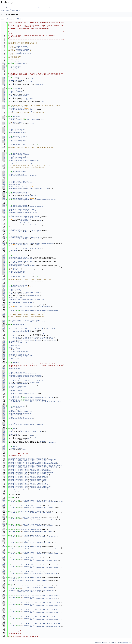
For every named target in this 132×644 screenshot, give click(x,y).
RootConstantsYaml (19, 128)
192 (4, 291)
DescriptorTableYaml (19, 171)
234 (4, 350)
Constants (34, 209)
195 (4, 295)
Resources (33, 374)
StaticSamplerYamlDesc (20, 256)
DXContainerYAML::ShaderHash (45, 526)
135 (4, 211)
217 (4, 326)
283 (4, 419)
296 (4, 437)
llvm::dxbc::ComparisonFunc (38, 489)
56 (4, 100)
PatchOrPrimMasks (22, 384)
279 (4, 413)
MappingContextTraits (20, 586)
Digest (32, 124)
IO (30, 502)
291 (4, 430)
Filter (25, 257)
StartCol (43, 337)
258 (4, 384)
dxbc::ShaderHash (33, 120)
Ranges (34, 176)
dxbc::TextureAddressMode (18, 259)
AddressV (30, 260)
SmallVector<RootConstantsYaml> (20, 209)
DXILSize (29, 100)
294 (4, 434)
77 (4, 129)
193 (4, 292)
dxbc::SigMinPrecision (17, 419)
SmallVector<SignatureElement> (19, 375)
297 (4, 438)
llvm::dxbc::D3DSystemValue (38, 476)
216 (4, 325)
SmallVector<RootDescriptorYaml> (20, 211)
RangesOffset (20, 174)
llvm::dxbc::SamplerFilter (38, 483)
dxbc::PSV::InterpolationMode (19, 356)
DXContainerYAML (20, 63)
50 (4, 91)
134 (4, 209)
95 (4, 155)
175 (4, 267)
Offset (18, 184)
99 (4, 160)
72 (4, 122)
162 (4, 249)
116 (4, 184)
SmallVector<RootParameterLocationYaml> (22, 207)
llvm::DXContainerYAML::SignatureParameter (43, 464)
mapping (26, 502)
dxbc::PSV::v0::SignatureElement (32, 329)
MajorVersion (19, 90)
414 (4, 603)
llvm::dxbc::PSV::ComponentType (39, 471)
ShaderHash (16, 117)
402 (4, 586)
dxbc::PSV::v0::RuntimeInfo (34, 398)
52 (4, 94)
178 (4, 271)
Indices (16, 336)
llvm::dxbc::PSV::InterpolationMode (41, 472)
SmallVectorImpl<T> (29, 218)
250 (4, 372)
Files (43, 7)
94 (4, 153)
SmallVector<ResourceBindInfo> (19, 374)
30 (4, 63)
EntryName (19, 391)
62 (4, 108)
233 (4, 349)
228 (4, 342)
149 (4, 231)
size (41, 221)
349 (4, 512)
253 (4, 377)
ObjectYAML (15, 10)
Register (18, 415)
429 (4, 624)
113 (4, 180)
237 (4, 354)
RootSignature (52, 443)
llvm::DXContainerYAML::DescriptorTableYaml (44, 613)
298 (4, 440)
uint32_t (12, 83)
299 (4, 441)
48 (4, 89)
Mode (15, 340)
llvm (8, 10)
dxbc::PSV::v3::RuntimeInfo (18, 371)
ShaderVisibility (31, 274)
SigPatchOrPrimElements (38, 378)
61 (4, 107)
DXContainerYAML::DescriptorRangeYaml (48, 617)
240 (4, 358)
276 (4, 409)
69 (4, 118)
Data (42, 120)
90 (4, 148)
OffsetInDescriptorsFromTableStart (27, 160)
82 (4, 136)
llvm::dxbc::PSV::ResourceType (39, 474)
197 (4, 298)
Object (15, 447)
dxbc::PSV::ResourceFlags (32, 320)
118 (4, 187)
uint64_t (32, 110)
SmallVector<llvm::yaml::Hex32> (33, 381)
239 (4, 357)
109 (4, 174)
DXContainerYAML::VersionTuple (45, 502)
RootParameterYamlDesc (20, 205)
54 (4, 97)
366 (4, 535)
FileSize (29, 82)
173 (4, 264)
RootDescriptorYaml (19, 136)
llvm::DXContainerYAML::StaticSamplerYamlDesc (44, 468)
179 (4, 273)
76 (4, 128)
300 (4, 443)
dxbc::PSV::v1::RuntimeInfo (34, 399)
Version (21, 80)
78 (4, 131)
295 (4, 436)
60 (4, 105)
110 (4, 176)
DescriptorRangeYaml (19, 153)
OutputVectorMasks (33, 382)
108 (4, 173)
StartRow (16, 337)
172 (4, 263)
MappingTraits (26, 500)
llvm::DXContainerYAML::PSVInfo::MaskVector (43, 462)
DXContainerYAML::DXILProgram (45, 513)
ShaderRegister (20, 129)
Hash (32, 79)
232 (4, 347)
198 (4, 299)
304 (4, 448)
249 (4, 371)
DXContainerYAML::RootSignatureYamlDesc (34, 580)
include (3, 10)
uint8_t (12, 90)
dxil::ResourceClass (16, 155)
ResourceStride (20, 372)
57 (4, 101)
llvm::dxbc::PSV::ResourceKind (39, 475)
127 (4, 200)
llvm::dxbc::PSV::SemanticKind (39, 469)
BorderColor (30, 267)
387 (4, 565)
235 (4, 351)
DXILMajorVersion (21, 96)
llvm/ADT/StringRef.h (22, 46)
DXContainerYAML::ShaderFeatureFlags (42, 520)
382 (4, 558)
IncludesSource (18, 122)
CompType (28, 413)
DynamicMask (28, 340)
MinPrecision (29, 419)
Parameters (28, 298)
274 (4, 406)
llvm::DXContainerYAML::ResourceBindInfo (42, 460)
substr (27, 332)
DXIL (42, 101)
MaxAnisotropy (20, 264)
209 (4, 315)
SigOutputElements (36, 377)
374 (4, 547)
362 (4, 530)
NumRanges (19, 173)
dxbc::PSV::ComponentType (18, 354)
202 (4, 305)
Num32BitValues (20, 132)
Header (28, 194)
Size (27, 94)
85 (4, 141)
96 (4, 156)
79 (4, 132)
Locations (40, 207)
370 (4, 541)
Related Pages (13, 7)
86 (4, 142)
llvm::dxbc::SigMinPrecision (38, 479)
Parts (24, 450)
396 (4, 578)
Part (14, 429)
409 (4, 596)
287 (4, 424)
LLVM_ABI (12, 110)
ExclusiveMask (19, 417)
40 (4, 77)
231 (4, 346)
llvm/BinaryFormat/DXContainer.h (26, 48)
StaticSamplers (39, 299)
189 (4, 287)
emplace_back (23, 222)
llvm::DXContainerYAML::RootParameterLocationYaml (45, 465)
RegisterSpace (20, 131)
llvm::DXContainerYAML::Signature (46, 573)
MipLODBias (17, 263)
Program (31, 436)
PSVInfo (15, 363)
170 (4, 260)
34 (4, 69)
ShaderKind (19, 93)
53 (4, 96)
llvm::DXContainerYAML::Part (38, 458)
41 (4, 79)
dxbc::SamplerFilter (16, 257)
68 (4, 117)
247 (4, 368)
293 (4, 433)
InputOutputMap (32, 385)
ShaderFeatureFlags (19, 107)
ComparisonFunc (29, 266)
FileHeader (16, 77)
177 (4, 270)
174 (4, 266)
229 (4, 343)
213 (4, 320)
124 (4, 195)
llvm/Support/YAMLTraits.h (24, 53)
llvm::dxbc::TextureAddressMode (39, 486)
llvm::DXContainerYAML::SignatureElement (42, 461)
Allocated (16, 339)
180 (4, 274)
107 (4, 171)
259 (4, 385)
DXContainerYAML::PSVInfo (44, 531)
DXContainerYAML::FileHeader (45, 507)
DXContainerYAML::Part (43, 537)
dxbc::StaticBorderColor (17, 267)
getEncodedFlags (27, 111)
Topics (20, 7)
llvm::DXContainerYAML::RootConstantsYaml (44, 599)
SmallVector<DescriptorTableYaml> (20, 212)
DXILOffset (30, 98)
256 (4, 381)
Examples (49, 7)
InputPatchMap (21, 386)
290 (4, 429)
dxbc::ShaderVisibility (17, 183)
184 (4, 280)
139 (4, 216)
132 (4, 207)
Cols (31, 337)
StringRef (50, 329)
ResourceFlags (16, 320)
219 (4, 329)
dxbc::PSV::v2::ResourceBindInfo (36, 322)
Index (17, 410)
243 (4, 363)
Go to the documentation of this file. (12, 19)
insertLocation (18, 249)
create (11, 312)
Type (27, 181)
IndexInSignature (30, 195)
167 (4, 256)
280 (4, 415)
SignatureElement (18, 325)
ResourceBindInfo (18, 322)
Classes (36, 7)
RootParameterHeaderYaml (21, 180)
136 (4, 212)
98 (4, 159)
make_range (19, 306)
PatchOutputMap (22, 388)
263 (4, 391)
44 (4, 83)
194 (4, 294)
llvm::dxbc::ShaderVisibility (39, 488)
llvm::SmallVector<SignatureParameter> (22, 424)
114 (4, 181)
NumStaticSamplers (21, 294)
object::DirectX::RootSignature (29, 312)
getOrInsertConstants (16, 231)
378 (4, 552)
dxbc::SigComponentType (17, 413)
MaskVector (17, 381)
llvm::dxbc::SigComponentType (39, 478)
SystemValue (28, 412)
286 (4, 423)
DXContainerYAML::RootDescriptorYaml (47, 603)
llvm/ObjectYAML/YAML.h (22, 51)
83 (4, 138)
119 (4, 188)
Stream (46, 340)
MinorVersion (19, 91)
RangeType (26, 155)
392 (4, 572)
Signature (16, 423)
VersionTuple (17, 66)
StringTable (57, 329)
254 (4, 378)
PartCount (19, 83)
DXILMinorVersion (21, 97)
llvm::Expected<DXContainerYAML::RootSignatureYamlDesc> (39, 311)
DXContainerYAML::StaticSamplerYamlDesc (49, 624)
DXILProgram (17, 89)
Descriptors (36, 211)
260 (4, 386)
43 (4, 82)
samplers (40, 305)
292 (4, 431)
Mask (16, 416)
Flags (35, 437)
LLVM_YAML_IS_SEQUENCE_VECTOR (18, 458)
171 (4, 261)
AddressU (30, 259)
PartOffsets (39, 84)
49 (4, 90)
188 (4, 285)
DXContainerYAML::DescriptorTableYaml (48, 610)
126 (4, 198)
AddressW (30, 261)
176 (4, 268)
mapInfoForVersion (25, 393)
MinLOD (15, 268)
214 (4, 322)
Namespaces (27, 7)
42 (4, 80)
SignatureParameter (19, 406)
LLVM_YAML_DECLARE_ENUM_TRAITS (18, 469)
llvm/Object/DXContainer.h (24, 49)
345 (4, 506)
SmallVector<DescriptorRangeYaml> (20, 176)
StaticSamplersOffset (33, 295)
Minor (17, 69)
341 (4, 500)
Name (15, 332)
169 (4, 259)
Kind (36, 339)
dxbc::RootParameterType (17, 181)
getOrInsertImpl (16, 216)
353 (4, 517)
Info (29, 371)
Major (17, 68)
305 (4, 450)
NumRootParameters (21, 291)
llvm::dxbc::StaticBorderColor (39, 485)
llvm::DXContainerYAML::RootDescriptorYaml (44, 606)
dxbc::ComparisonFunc (16, 266)
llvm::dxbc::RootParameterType (39, 481)
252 (4, 375)
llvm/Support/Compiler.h (23, 52)
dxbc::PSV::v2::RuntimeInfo (34, 401)
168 (4, 257)
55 (4, 98)
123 (4, 194)
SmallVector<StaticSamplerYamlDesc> (21, 299)
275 (4, 408)
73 (4, 124)
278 (4, 412)
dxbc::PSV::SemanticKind (17, 351)
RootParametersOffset (33, 292)
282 (4, 417)
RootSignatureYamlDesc (20, 285)
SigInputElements (36, 375)
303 (4, 447)
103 (4, 166)
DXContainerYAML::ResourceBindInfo (47, 554)
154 (4, 238)
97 (4, 157)
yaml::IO (34, 393)
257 (4, 382)
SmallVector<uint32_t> (17, 343)
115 (4, 183)
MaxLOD (15, 270)
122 (4, 193)
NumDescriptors (20, 156)
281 (4, 416)
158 (4, 243)
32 (4, 66)
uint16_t (12, 68)
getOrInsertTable (29, 243)
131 (4, 205)
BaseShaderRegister (22, 157)
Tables (34, 212)
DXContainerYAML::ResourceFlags (46, 548)
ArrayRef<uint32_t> (27, 330)
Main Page (5, 7)
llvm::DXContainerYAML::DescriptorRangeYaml (43, 467)
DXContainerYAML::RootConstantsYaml (47, 596)
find (40, 333)
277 (4, 410)
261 (4, 388)
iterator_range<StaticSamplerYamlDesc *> (23, 305)
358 (4, 524)
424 (4, 617)
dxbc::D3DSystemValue (16, 412)
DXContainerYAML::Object (43, 542)
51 (4, 93)
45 (4, 84)
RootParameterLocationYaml (21, 193)
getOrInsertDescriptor (17, 238)
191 (4, 290)
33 (4, 68)
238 (4, 356)
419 (4, 610)
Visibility (29, 183)
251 (4, 374)
